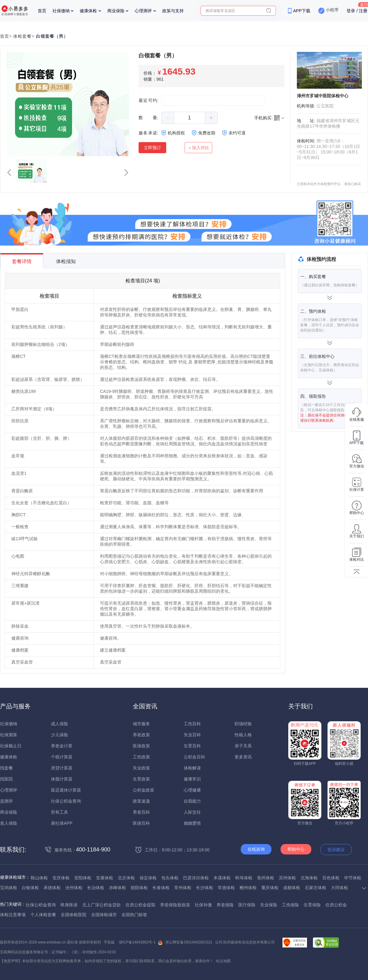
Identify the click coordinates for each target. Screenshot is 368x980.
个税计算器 (62, 757)
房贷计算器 (62, 768)
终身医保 (69, 905)
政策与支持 (173, 11)
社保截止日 (11, 746)
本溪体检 (222, 878)
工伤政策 (141, 757)
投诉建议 (336, 850)
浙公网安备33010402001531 (189, 942)
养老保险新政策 (175, 905)
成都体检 (292, 888)
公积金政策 (144, 790)
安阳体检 (83, 878)
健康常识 (192, 779)
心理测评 (143, 11)
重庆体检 (270, 888)
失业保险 (269, 905)
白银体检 (30, 888)
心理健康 (192, 790)
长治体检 (96, 888)
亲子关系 (243, 746)
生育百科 (192, 746)
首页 (42, 11)
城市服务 (141, 724)
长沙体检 (205, 888)
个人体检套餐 (43, 915)
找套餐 (6, 768)
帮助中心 (296, 849)
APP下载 (302, 11)
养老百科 (141, 812)
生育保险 (312, 905)
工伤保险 (290, 905)
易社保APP (62, 823)
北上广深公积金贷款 (102, 905)
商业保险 (116, 11)
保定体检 (148, 878)
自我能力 (192, 801)
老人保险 (9, 823)
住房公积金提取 (140, 905)
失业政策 (141, 768)
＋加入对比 (198, 148)
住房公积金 (336, 905)
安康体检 (105, 878)
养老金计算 (62, 746)
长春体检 (161, 888)
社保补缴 (203, 905)
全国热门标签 (134, 915)
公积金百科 (194, 757)
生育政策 (141, 779)
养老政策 (141, 735)
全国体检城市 (104, 915)
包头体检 (170, 878)
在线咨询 (256, 849)
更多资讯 (243, 757)
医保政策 (141, 746)
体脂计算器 (62, 779)
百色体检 (331, 878)
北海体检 (309, 878)
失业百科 (192, 735)
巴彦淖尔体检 (196, 878)
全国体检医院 (74, 915)
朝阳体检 (139, 888)
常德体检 (226, 888)
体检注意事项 (13, 915)
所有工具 (59, 812)
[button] (9, 172)
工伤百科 (192, 724)
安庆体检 (61, 878)
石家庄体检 (316, 888)
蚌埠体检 (244, 878)
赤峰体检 (117, 888)
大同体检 (339, 888)
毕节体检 (353, 878)
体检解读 (192, 768)
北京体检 (126, 878)
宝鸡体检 (9, 888)
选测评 (6, 801)
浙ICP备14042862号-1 (137, 942)
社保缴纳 (61, 11)
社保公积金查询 (66, 801)
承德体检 (52, 888)
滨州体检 (287, 878)
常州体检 (183, 888)
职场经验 (243, 724)
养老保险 (225, 905)
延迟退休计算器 (66, 790)
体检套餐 (22, 36)
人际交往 (192, 812)
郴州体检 (248, 888)
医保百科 (141, 823)
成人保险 (59, 724)
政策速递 (141, 801)
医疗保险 (247, 905)
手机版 (109, 942)
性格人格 (243, 735)
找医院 (6, 779)
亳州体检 (266, 878)
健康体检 (88, 11)
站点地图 (223, 961)
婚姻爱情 (192, 823)
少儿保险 (59, 735)
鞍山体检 (39, 878)
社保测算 (9, 735)
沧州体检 (74, 888)
